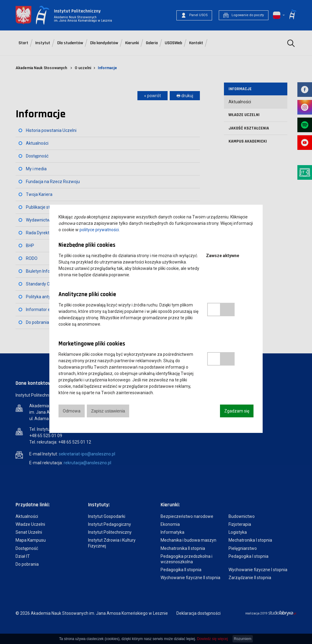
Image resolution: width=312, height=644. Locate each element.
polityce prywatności (99, 230)
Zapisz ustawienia (108, 411)
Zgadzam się (237, 411)
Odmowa (72, 411)
